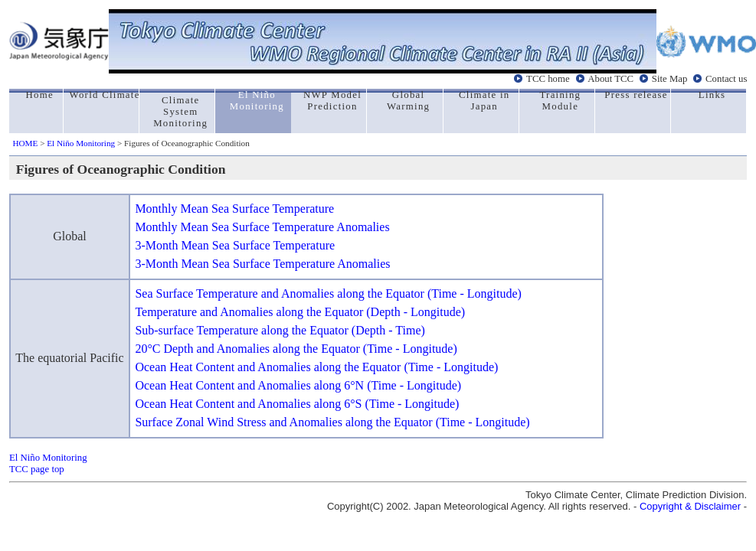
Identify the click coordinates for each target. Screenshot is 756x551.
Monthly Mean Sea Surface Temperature (234, 209)
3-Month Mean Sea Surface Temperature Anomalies (262, 264)
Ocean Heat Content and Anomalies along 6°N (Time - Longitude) (298, 385)
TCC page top (37, 469)
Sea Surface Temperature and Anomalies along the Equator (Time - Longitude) (328, 293)
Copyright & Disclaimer (690, 506)
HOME (25, 143)
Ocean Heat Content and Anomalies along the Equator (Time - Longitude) (316, 367)
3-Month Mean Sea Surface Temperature (235, 245)
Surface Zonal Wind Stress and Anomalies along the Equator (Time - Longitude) (332, 422)
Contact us (726, 79)
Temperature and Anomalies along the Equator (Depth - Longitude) (300, 312)
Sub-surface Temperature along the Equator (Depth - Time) (280, 330)
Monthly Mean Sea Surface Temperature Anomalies (262, 227)
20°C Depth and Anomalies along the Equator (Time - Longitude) (296, 349)
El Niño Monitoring (81, 143)
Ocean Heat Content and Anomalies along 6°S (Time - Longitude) (297, 404)
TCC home (548, 79)
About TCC (610, 79)
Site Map (670, 79)
